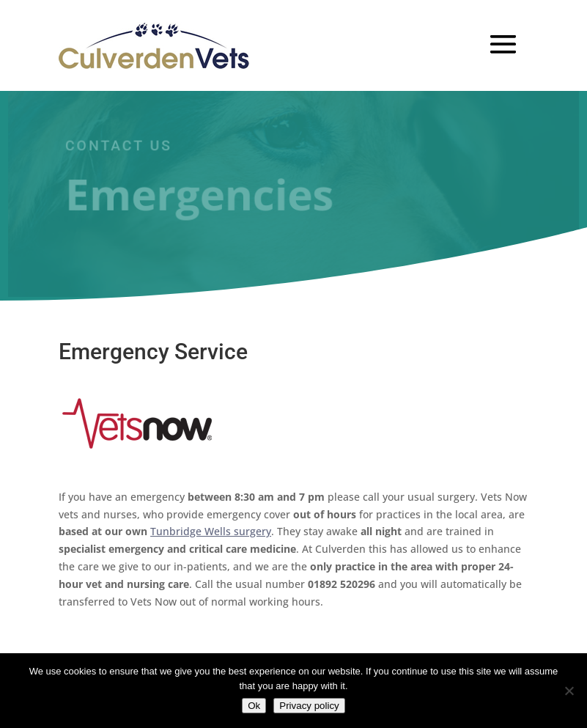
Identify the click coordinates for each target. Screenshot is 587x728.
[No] (569, 691)
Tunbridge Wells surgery (211, 531)
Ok (254, 706)
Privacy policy (309, 706)
